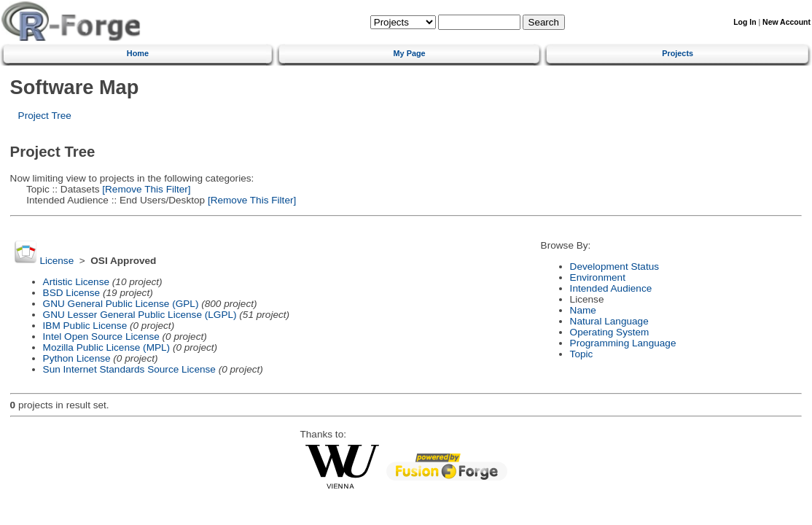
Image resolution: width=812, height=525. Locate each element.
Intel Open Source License (101, 337)
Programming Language (623, 343)
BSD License (72, 293)
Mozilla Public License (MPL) (107, 347)
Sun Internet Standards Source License (129, 369)
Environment (598, 277)
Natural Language (609, 321)
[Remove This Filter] (145, 189)
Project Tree (45, 116)
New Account (786, 22)
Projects (678, 53)
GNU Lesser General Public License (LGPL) (140, 315)
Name (583, 310)
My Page (410, 53)
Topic (582, 354)
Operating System (610, 332)
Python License (77, 358)
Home (138, 53)
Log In (745, 22)
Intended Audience (611, 288)
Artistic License (76, 282)
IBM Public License (85, 326)
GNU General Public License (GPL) (121, 304)
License (56, 261)
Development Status (614, 267)
